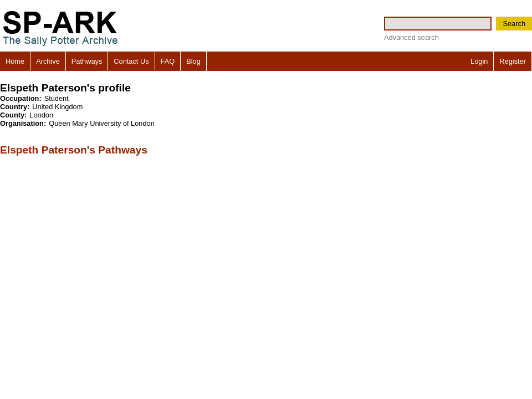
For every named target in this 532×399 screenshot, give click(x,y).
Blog (193, 61)
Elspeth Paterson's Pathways (74, 150)
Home (15, 61)
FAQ (168, 61)
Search (514, 24)
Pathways (87, 61)
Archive (48, 61)
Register (513, 61)
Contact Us (131, 61)
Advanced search (411, 37)
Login (479, 61)
